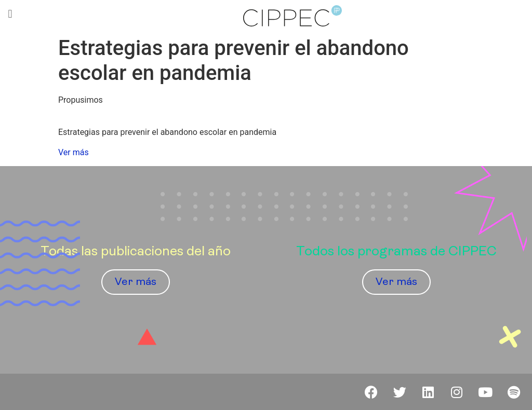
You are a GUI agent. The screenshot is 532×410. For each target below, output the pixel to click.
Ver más (74, 152)
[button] (10, 14)
